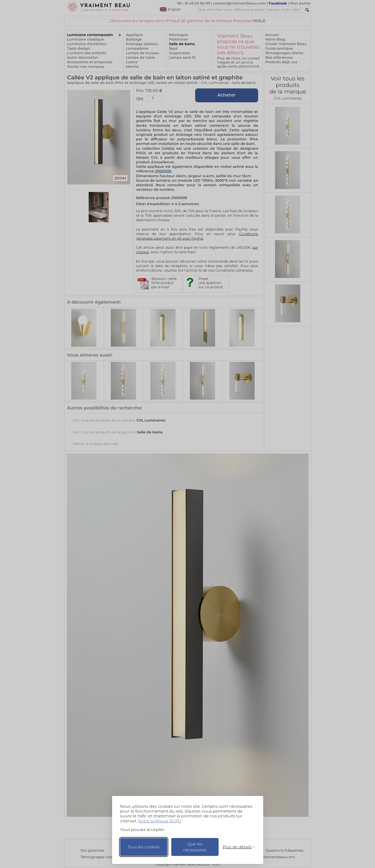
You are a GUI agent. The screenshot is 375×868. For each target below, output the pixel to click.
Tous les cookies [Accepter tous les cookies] (144, 847)
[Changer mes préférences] (236, 847)
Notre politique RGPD (160, 821)
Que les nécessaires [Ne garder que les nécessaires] (195, 847)
